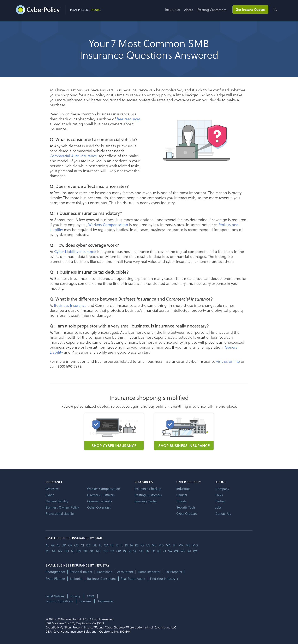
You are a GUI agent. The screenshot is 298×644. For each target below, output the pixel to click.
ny (86, 551)
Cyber (50, 495)
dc (88, 545)
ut (159, 551)
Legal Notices (55, 596)
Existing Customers (212, 10)
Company (222, 489)
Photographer (55, 572)
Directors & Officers (101, 495)
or (119, 551)
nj (73, 551)
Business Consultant (102, 579)
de (95, 545)
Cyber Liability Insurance (75, 251)
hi (112, 545)
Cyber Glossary (187, 514)
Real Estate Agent (133, 579)
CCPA (91, 596)
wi (189, 551)
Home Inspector (149, 572)
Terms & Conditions (59, 601)
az (58, 545)
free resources (129, 119)
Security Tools (186, 507)
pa (125, 551)
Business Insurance (70, 305)
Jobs (219, 507)
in (127, 545)
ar (64, 545)
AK (53, 545)
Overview (52, 489)
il (122, 545)
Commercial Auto (99, 501)
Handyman (105, 572)
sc (135, 551)
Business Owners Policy (62, 507)
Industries (183, 489)
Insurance (173, 9)
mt (48, 551)
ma (168, 545)
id (117, 545)
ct (82, 545)
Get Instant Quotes (250, 9)
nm (79, 551)
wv (183, 551)
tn (147, 551)
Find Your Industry (163, 579)
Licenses (85, 601)
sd (141, 551)
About (189, 10)
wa (176, 551)
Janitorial (76, 579)
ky (142, 545)
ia (132, 545)
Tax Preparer (174, 572)
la (148, 545)
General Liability (57, 501)
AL (47, 545)
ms (188, 545)
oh (105, 551)
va (170, 551)
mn (181, 545)
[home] (58, 9)
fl (100, 545)
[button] (175, 11)
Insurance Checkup (148, 489)
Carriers (182, 495)
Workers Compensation (108, 224)
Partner (220, 501)
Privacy (76, 596)
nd (98, 551)
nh (67, 551)
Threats (181, 501)
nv (60, 551)
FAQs (219, 495)
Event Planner (55, 579)
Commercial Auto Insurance (73, 156)
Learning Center (146, 501)
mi (174, 545)
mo (195, 545)
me (154, 545)
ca (70, 545)
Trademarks (106, 601)
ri (130, 551)
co (76, 545)
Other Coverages (99, 507)
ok (112, 551)
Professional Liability (60, 514)
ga (106, 545)
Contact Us (223, 514)
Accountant (125, 572)
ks (137, 545)
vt (164, 551)
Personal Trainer (81, 572)
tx (153, 551)
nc (92, 551)
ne (54, 551)
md (161, 545)
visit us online (228, 361)
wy (195, 551)
